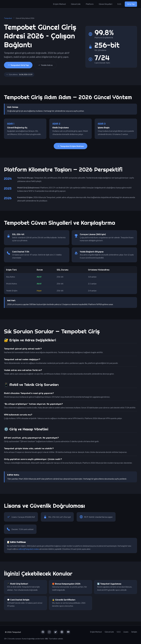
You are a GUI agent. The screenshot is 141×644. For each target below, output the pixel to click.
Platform (90, 4)
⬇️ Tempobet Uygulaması (109, 584)
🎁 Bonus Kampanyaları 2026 (66, 584)
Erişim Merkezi (59, 4)
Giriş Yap (131, 4)
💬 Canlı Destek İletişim (18, 600)
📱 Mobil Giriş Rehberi (18, 584)
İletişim (134, 632)
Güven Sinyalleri (106, 4)
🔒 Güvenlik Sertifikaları (64, 600)
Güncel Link (76, 4)
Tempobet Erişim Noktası (70, 146)
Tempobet (8, 18)
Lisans (126, 632)
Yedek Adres (45, 65)
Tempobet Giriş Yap (18, 65)
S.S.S (119, 4)
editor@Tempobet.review (29, 549)
